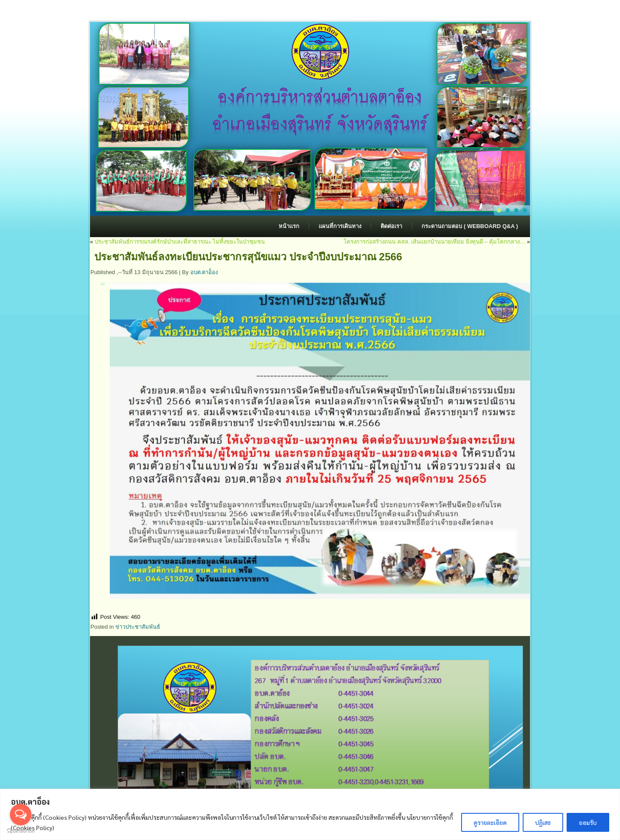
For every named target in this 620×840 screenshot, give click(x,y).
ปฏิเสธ (543, 822)
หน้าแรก (289, 226)
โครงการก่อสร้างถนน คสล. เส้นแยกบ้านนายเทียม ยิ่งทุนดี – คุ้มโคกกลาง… (434, 242)
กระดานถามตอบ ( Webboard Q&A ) (470, 226)
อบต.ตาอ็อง (204, 272)
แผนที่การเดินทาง (340, 226)
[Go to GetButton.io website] (21, 831)
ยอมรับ (588, 822)
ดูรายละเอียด (490, 822)
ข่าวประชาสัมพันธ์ (138, 627)
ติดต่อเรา (391, 226)
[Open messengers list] (21, 815)
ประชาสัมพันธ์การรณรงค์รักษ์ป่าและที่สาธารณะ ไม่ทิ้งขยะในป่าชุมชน (180, 242)
